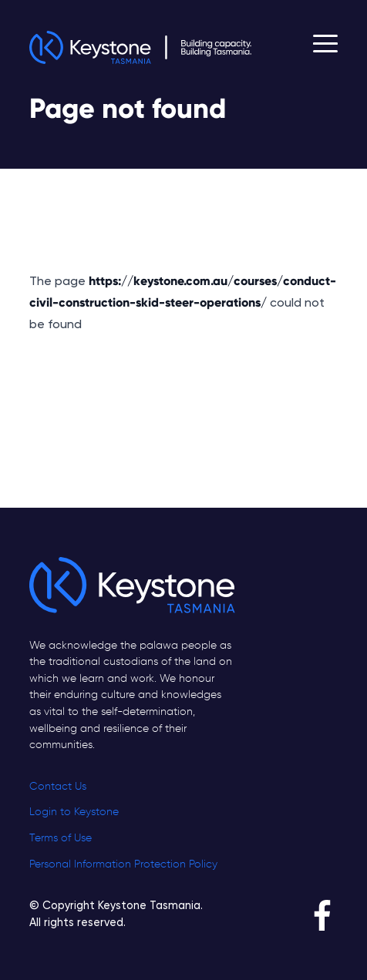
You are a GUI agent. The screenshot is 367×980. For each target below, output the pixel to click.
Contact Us (58, 787)
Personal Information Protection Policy (123, 864)
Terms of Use (61, 838)
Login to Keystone (74, 812)
